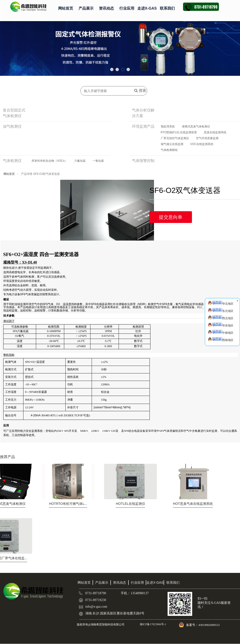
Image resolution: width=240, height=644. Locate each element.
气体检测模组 (169, 150)
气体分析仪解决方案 (143, 113)
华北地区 (221, 303)
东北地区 (221, 310)
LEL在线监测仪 (130, 504)
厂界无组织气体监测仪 (175, 138)
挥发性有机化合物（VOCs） (49, 161)
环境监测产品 (143, 126)
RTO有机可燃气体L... (68, 504)
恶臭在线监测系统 (215, 132)
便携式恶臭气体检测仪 (196, 126)
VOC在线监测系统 (202, 144)
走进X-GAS (147, 8)
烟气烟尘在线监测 (172, 144)
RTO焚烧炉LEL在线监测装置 (179, 132)
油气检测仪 (12, 126)
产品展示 (86, 8)
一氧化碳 (98, 161)
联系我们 (167, 8)
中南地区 (221, 332)
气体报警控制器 (143, 163)
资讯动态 (106, 8)
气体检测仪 (12, 161)
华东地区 (221, 325)
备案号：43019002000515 (203, 625)
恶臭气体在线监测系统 (193, 504)
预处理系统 (168, 126)
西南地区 (221, 339)
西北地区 (221, 318)
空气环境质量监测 (207, 138)
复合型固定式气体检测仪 (14, 113)
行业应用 (127, 8)
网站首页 (66, 8)
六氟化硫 (80, 161)
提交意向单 (171, 217)
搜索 (140, 90)
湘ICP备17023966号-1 (153, 624)
